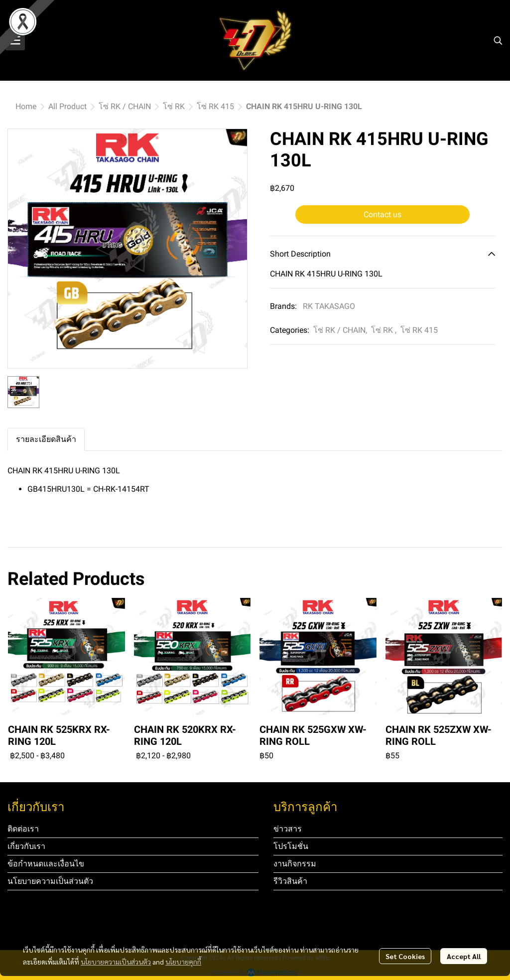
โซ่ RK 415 (215, 106)
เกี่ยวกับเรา (26, 846)
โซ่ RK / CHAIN (125, 106)
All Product (67, 106)
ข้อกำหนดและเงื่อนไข (46, 864)
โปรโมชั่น (291, 846)
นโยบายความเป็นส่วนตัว (116, 962)
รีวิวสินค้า (290, 881)
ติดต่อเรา (23, 829)
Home (26, 106)
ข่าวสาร (288, 829)
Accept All (464, 956)
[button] (498, 40)
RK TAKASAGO (329, 306)
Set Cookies (405, 956)
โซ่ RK (174, 106)
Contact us (382, 214)
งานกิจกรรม (295, 864)
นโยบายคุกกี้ (183, 962)
